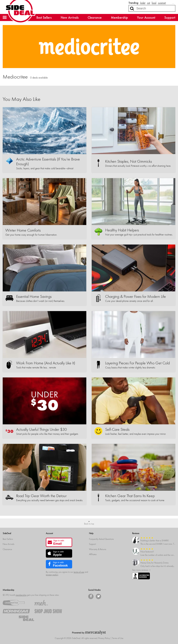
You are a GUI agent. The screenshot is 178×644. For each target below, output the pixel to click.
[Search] (132, 8)
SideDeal (7, 533)
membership (21, 595)
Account (49, 533)
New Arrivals (70, 18)
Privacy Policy (104, 638)
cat (149, 3)
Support (170, 18)
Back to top (89, 524)
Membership (119, 18)
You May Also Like (21, 99)
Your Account (146, 18)
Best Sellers (44, 18)
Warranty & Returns (98, 549)
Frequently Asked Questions (101, 539)
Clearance (95, 18)
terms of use (79, 572)
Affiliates (93, 554)
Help (91, 533)
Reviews (136, 533)
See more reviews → (142, 570)
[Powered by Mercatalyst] (89, 632)
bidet (143, 3)
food (154, 3)
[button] (5, 17)
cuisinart (162, 3)
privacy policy (52, 575)
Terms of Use (118, 638)
